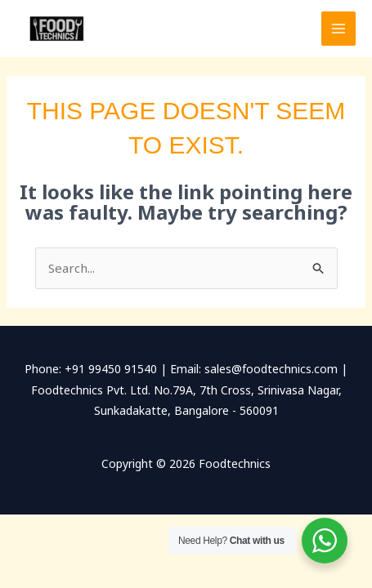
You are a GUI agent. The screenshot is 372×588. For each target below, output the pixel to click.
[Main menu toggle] (339, 29)
